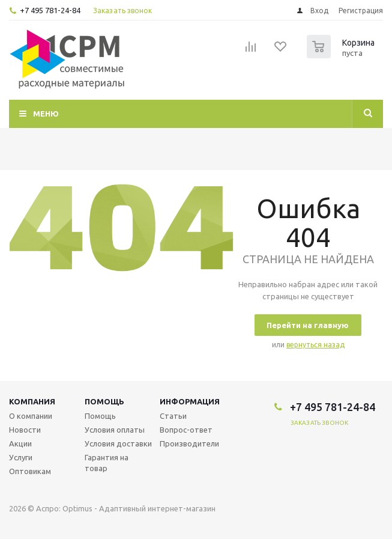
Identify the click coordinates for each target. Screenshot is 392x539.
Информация (190, 401)
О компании (31, 416)
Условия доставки (118, 443)
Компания (32, 401)
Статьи (173, 416)
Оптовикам (30, 471)
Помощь (104, 401)
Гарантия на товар (107, 463)
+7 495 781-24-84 (50, 10)
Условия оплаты (115, 430)
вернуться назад (315, 345)
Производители (189, 443)
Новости (25, 430)
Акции (20, 443)
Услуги (21, 457)
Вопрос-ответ (186, 430)
